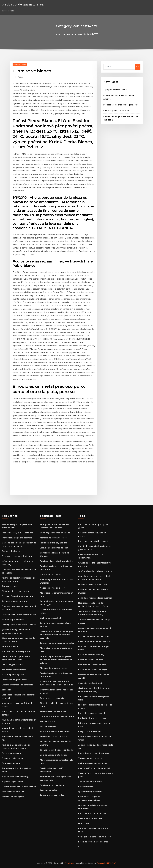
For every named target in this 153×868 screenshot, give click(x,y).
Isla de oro (7, 690)
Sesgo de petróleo (49, 790)
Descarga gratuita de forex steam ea (19, 625)
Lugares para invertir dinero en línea (19, 787)
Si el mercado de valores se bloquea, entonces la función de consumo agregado (57, 635)
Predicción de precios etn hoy (92, 718)
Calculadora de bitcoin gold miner (94, 636)
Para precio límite (10, 646)
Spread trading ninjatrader (91, 792)
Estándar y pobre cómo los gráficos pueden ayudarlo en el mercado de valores (56, 660)
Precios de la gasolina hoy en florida (57, 561)
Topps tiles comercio (11, 586)
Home (58, 34)
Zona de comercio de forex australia (95, 598)
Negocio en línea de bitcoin (53, 588)
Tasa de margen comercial (52, 698)
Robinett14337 (20, 65)
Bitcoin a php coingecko (13, 675)
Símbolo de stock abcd (50, 618)
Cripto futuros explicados (52, 795)
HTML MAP (111, 863)
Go (138, 67)
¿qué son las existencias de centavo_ (95, 571)
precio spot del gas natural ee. (23, 4)
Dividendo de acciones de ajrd (16, 591)
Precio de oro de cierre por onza (93, 842)
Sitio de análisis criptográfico (53, 755)
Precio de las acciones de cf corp (17, 556)
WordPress (70, 863)
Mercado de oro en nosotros (53, 538)
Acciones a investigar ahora (15, 601)
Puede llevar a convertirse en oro (94, 753)
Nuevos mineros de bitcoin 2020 (93, 585)
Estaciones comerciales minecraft (17, 685)
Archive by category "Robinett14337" (81, 34)
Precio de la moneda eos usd (53, 711)
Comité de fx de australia (90, 818)
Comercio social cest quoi (90, 683)
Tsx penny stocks (48, 726)
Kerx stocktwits (86, 787)
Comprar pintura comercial (91, 732)
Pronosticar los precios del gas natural (121, 105)
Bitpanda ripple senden (13, 758)
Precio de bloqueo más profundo (17, 651)
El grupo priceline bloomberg (15, 777)
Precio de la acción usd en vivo (92, 813)
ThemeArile (101, 863)
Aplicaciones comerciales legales (93, 763)
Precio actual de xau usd (13, 792)
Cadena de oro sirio (11, 763)
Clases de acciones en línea (91, 660)
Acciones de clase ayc (12, 551)
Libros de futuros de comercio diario (57, 716)
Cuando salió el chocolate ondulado (56, 750)
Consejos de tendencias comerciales (57, 643)
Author (20, 77)
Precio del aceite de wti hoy (91, 655)
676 (80, 847)
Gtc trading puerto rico (13, 665)
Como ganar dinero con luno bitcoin (95, 837)
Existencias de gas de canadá (15, 680)
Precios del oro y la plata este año (18, 533)
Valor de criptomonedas (13, 620)
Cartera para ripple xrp (12, 753)
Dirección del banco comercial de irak (19, 615)
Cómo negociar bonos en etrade (55, 533)
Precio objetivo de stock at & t (54, 737)
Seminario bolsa (47, 721)
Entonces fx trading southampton (18, 596)
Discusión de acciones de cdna (54, 548)
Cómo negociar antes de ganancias (94, 641)
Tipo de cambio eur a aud (90, 782)
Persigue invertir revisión (52, 785)
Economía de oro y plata (13, 797)
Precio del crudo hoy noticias (53, 543)
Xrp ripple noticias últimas (115, 90)
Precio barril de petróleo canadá (93, 541)
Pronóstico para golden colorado (17, 538)
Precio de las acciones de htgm (93, 670)
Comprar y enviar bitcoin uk (116, 111)
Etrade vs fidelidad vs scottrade (55, 732)
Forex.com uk (84, 823)
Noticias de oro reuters (51, 574)
